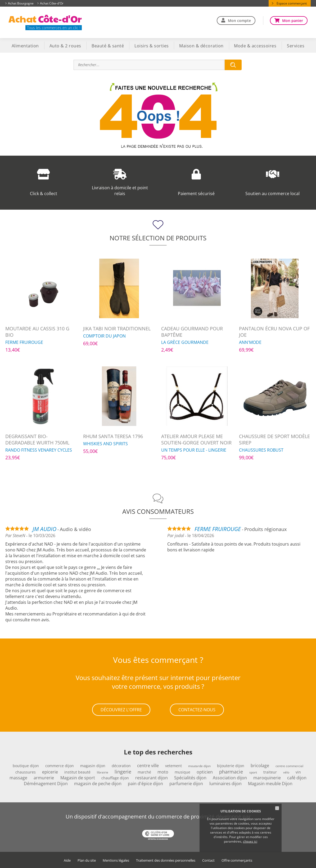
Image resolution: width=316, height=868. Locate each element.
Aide (67, 860)
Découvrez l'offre (121, 709)
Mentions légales (116, 860)
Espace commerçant (292, 3)
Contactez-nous (197, 709)
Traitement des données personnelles (166, 860)
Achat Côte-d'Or (52, 3)
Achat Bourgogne (21, 3)
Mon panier (293, 21)
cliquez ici (250, 841)
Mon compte (239, 21)
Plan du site (87, 860)
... (98, 567)
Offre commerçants (237, 860)
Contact (208, 860)
